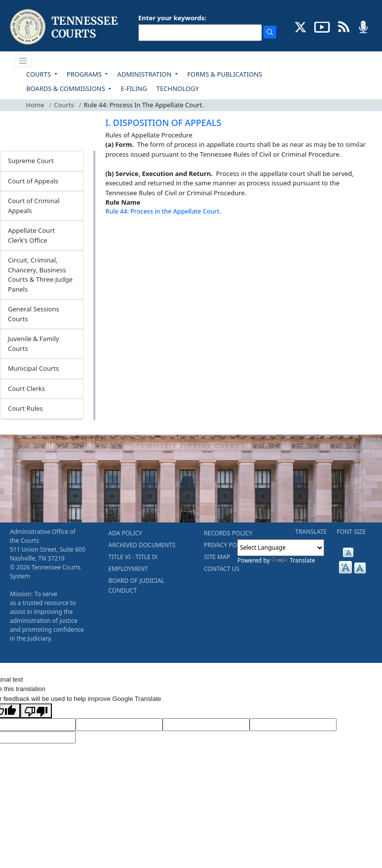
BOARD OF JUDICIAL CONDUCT (136, 586)
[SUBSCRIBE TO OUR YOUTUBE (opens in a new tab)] (322, 26)
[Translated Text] (293, 725)
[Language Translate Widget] (281, 548)
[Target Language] (119, 725)
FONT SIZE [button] (351, 532)
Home (35, 105)
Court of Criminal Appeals (34, 206)
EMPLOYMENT (128, 569)
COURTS (39, 74)
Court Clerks (26, 389)
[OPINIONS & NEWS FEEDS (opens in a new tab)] (344, 26)
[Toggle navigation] (23, 61)
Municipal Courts (33, 368)
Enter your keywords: (172, 18)
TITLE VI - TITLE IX (133, 557)
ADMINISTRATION (145, 74)
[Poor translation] (36, 711)
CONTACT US (222, 569)
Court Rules (25, 408)
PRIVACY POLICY (227, 545)
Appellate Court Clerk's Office (31, 235)
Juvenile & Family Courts (33, 344)
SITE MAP (217, 557)
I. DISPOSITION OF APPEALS (163, 123)
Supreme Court (31, 161)
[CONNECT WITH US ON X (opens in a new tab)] (301, 26)
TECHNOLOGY (177, 88)
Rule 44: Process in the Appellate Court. (163, 211)
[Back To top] (122, 236)
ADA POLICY (125, 533)
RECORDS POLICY (228, 533)
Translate (293, 560)
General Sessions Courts (34, 314)
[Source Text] (206, 725)
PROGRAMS (85, 74)
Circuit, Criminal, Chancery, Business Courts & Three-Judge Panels (40, 275)
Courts (64, 105)
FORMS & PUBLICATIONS (225, 74)
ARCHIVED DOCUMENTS (142, 545)
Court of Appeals (33, 181)
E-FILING (134, 88)
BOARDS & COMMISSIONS (66, 88)
